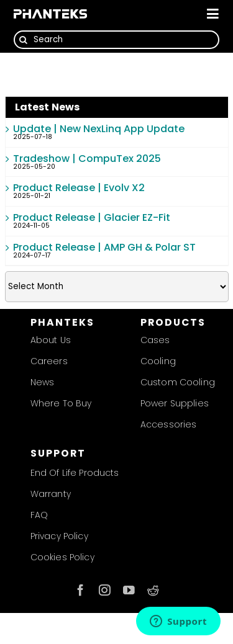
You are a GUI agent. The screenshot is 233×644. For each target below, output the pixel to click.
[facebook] (80, 590)
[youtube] (129, 590)
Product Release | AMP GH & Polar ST (104, 247)
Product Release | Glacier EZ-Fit (92, 217)
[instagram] (105, 590)
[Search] (116, 40)
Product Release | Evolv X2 (79, 188)
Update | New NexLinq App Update (99, 129)
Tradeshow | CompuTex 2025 (87, 159)
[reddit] (153, 590)
